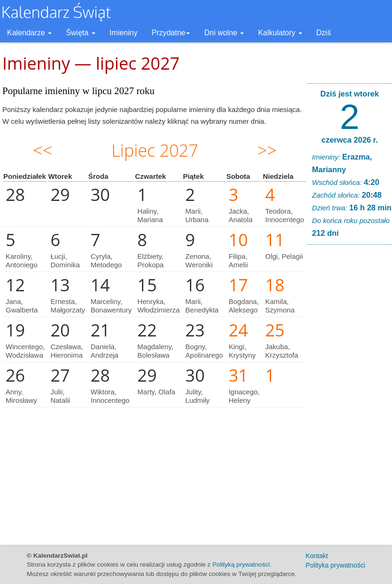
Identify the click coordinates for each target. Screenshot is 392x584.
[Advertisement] (350, 395)
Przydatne (171, 33)
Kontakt (317, 556)
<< (43, 150)
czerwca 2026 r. (350, 140)
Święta (80, 33)
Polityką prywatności (241, 564)
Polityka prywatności (335, 565)
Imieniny (124, 33)
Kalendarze (29, 33)
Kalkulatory (280, 33)
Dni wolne (224, 33)
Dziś (324, 33)
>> (267, 150)
